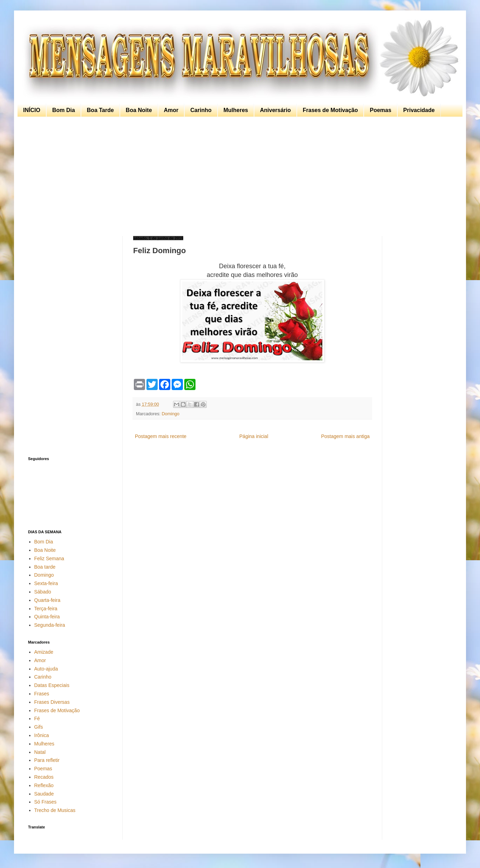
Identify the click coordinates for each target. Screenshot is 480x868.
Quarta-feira (47, 600)
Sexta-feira (46, 583)
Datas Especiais (52, 685)
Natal (40, 752)
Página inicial (254, 436)
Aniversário (275, 110)
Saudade (44, 794)
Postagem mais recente (161, 436)
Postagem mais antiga (345, 436)
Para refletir (47, 760)
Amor (171, 110)
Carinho (201, 110)
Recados (44, 777)
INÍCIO (32, 110)
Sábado (43, 592)
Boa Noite (139, 110)
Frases (42, 694)
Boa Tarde (100, 110)
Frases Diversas (52, 702)
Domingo (171, 414)
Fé (37, 718)
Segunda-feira (50, 625)
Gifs (39, 727)
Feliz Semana (49, 558)
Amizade (44, 652)
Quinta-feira (47, 617)
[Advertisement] (238, 176)
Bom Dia (64, 110)
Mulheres (236, 110)
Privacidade (419, 110)
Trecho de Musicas (55, 810)
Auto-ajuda (46, 669)
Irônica (42, 735)
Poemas (380, 110)
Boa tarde (45, 567)
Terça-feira (46, 609)
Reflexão (44, 785)
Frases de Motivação (330, 110)
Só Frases (46, 802)
